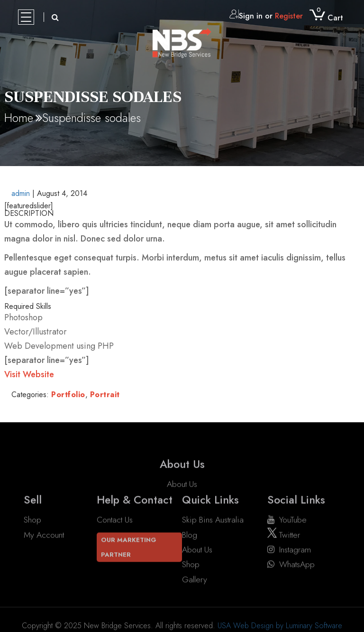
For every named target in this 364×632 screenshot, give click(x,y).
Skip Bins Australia (213, 520)
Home (19, 118)
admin (21, 193)
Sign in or (266, 16)
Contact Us (115, 520)
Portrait (105, 395)
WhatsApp (291, 565)
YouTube (287, 520)
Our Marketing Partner (129, 547)
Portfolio (68, 395)
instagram (289, 550)
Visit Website (29, 374)
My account (44, 535)
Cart (326, 18)
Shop (32, 520)
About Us (182, 493)
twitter (284, 535)
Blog (190, 535)
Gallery (195, 579)
